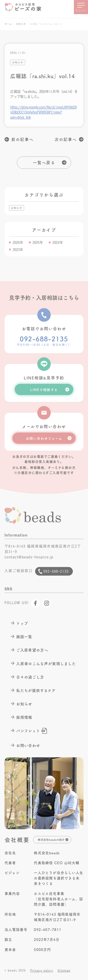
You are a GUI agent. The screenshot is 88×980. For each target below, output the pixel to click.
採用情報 (24, 717)
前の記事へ (22, 139)
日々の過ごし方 (30, 677)
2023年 (18, 250)
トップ (22, 623)
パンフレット (28, 731)
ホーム (8, 24)
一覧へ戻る (44, 162)
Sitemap (64, 970)
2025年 (38, 243)
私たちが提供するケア (36, 690)
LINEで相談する (44, 389)
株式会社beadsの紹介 (51, 840)
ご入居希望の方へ (32, 650)
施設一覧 (24, 636)
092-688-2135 (44, 338)
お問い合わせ (28, 745)
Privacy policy (42, 970)
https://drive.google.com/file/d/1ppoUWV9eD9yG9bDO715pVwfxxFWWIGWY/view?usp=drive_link (43, 112)
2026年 (18, 243)
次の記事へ (66, 139)
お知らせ (21, 24)
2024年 (58, 243)
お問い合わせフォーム (44, 438)
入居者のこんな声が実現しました (46, 663)
